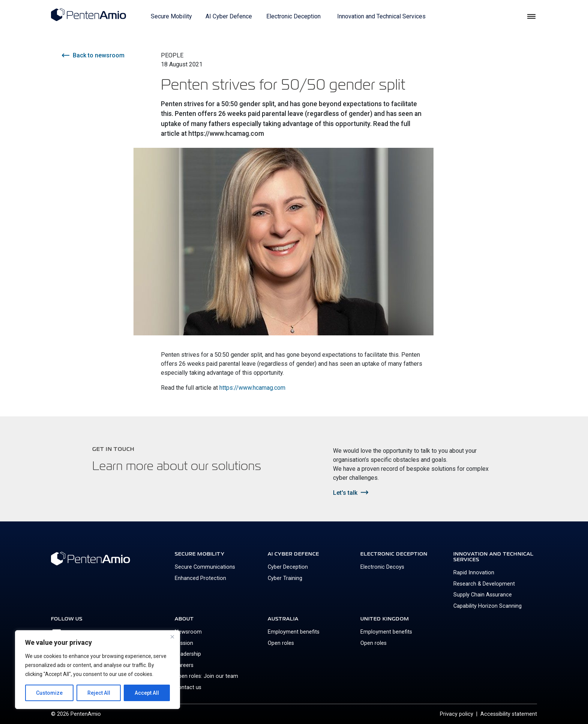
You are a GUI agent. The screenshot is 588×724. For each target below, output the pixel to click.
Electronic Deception (293, 16)
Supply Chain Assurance (483, 595)
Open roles (281, 643)
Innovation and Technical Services (381, 16)
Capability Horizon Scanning (487, 606)
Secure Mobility (171, 16)
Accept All (147, 693)
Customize (49, 693)
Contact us (188, 687)
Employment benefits (294, 632)
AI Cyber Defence (229, 16)
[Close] (172, 637)
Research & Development (484, 584)
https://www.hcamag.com (252, 388)
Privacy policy (457, 714)
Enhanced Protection (200, 578)
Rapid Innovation (474, 573)
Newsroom (188, 632)
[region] (97, 670)
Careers (184, 665)
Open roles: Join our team (206, 676)
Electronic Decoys (382, 567)
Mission (184, 643)
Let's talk (345, 493)
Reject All (99, 693)
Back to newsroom (99, 55)
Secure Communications (205, 567)
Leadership (188, 654)
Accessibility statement (509, 714)
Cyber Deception (288, 567)
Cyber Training (285, 578)
